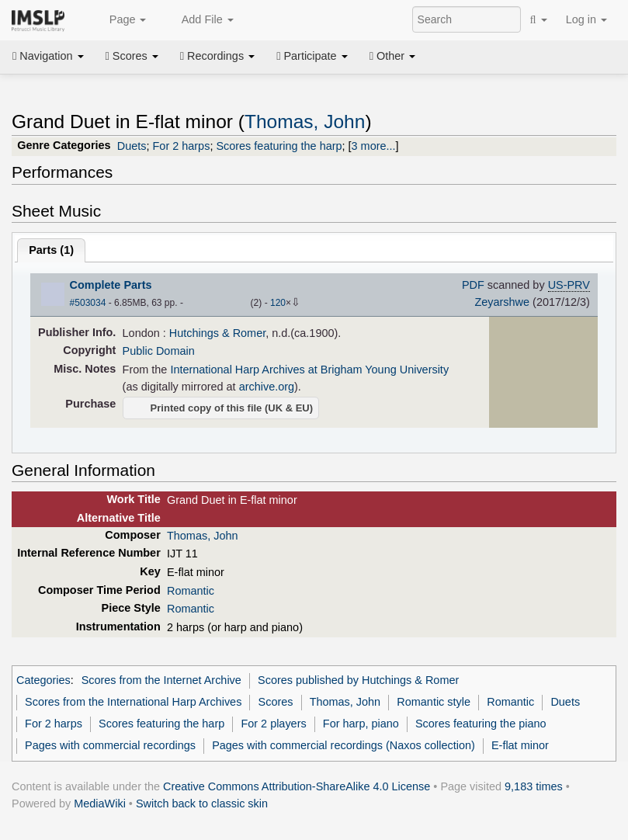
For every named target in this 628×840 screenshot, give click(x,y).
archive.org (267, 387)
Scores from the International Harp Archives (133, 702)
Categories (43, 680)
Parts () (51, 250)
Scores (132, 56)
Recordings (217, 56)
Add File (199, 20)
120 (278, 303)
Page (120, 20)
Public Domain (159, 351)
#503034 (88, 303)
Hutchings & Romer (217, 333)
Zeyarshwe (502, 302)
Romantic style (434, 702)
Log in (586, 19)
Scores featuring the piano (481, 724)
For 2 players (273, 724)
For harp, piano (361, 724)
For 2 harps (182, 146)
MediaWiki (100, 804)
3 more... (374, 146)
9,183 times (534, 786)
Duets (132, 146)
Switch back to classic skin (202, 804)
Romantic (191, 591)
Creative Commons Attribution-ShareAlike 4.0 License (297, 786)
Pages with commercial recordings (110, 745)
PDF (473, 285)
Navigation (48, 56)
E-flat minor (520, 745)
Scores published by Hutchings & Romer (358, 680)
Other (392, 56)
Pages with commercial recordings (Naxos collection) (343, 745)
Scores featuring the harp (279, 146)
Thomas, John (305, 121)
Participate (312, 56)
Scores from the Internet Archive (161, 680)
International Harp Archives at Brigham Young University (309, 370)
